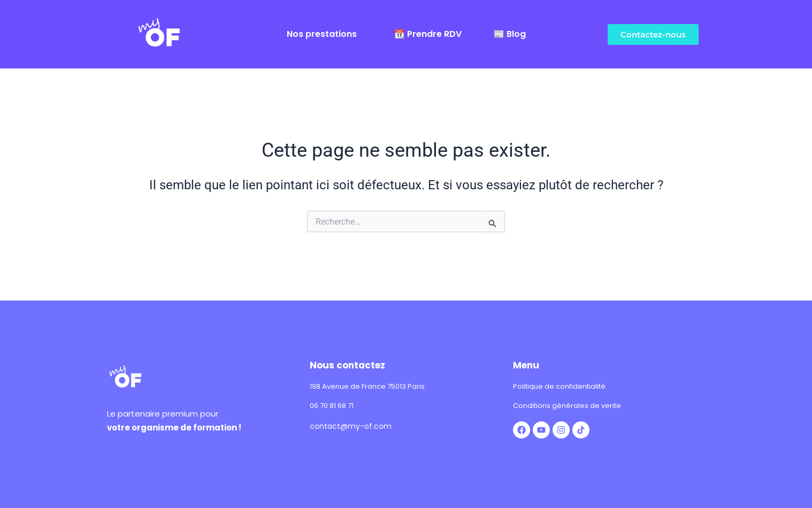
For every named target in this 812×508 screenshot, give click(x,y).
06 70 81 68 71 (332, 406)
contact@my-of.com (351, 426)
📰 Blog (510, 34)
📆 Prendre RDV (428, 34)
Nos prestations (322, 34)
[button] (324, 34)
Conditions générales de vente (567, 406)
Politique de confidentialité (559, 386)
